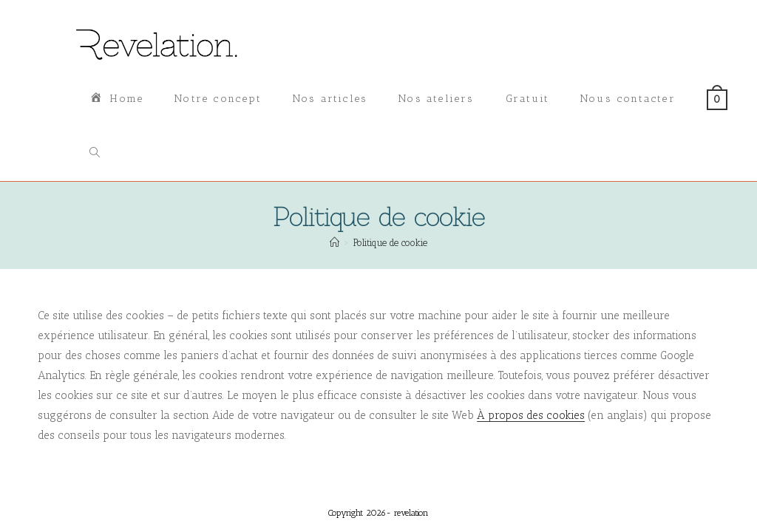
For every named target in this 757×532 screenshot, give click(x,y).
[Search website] (95, 154)
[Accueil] (335, 243)
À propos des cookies (531, 415)
